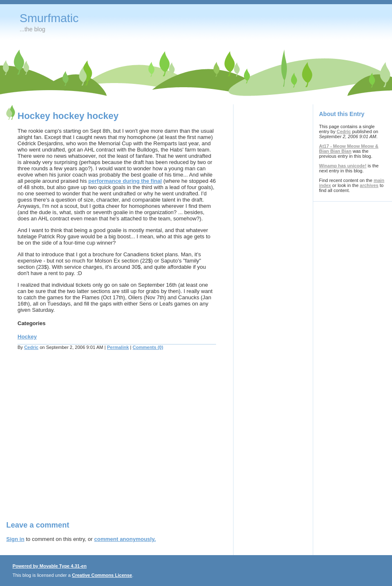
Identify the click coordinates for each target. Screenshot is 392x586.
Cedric (31, 347)
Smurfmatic (49, 18)
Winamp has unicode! (343, 166)
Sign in (15, 539)
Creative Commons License (102, 575)
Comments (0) (148, 347)
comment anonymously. (125, 539)
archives (369, 185)
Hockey (27, 337)
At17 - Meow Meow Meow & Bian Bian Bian (349, 149)
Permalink (118, 347)
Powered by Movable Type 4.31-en (50, 566)
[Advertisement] (78, 441)
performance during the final (125, 181)
